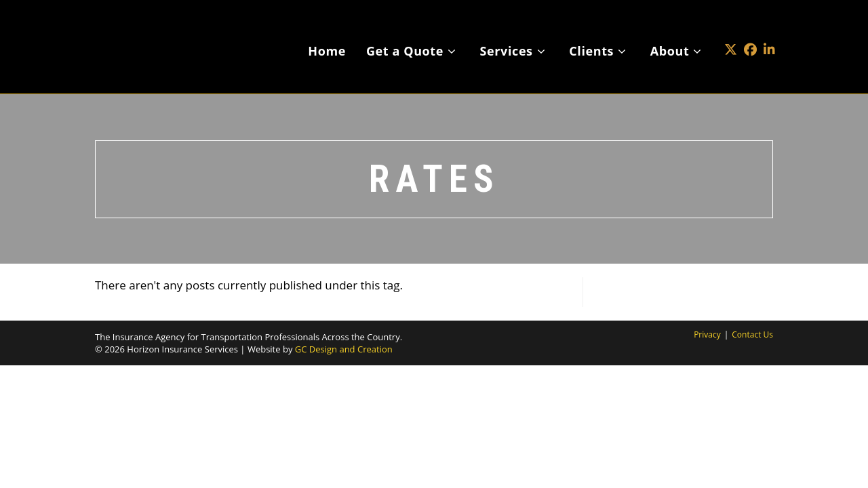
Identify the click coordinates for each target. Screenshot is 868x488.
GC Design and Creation (344, 349)
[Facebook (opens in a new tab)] (750, 29)
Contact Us (752, 334)
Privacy (707, 334)
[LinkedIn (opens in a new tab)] (769, 29)
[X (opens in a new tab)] (731, 29)
